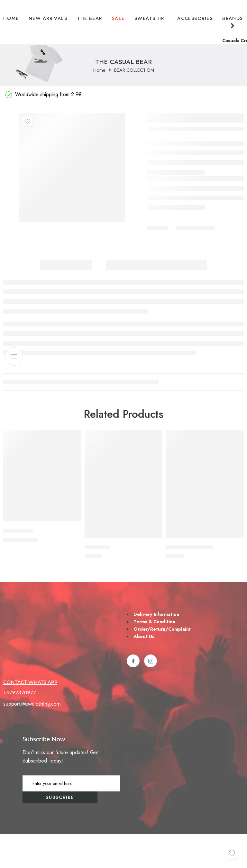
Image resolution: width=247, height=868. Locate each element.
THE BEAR (90, 18)
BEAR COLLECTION (134, 70)
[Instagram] (151, 695)
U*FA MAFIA (18, 565)
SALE (118, 18)
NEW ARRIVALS (48, 18)
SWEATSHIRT (151, 18)
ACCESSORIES (195, 18)
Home (99, 70)
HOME (11, 18)
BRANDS (233, 22)
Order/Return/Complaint (162, 663)
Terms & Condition (154, 655)
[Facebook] (133, 695)
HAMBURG (97, 581)
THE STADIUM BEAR (189, 581)
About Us (144, 670)
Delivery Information (156, 648)
